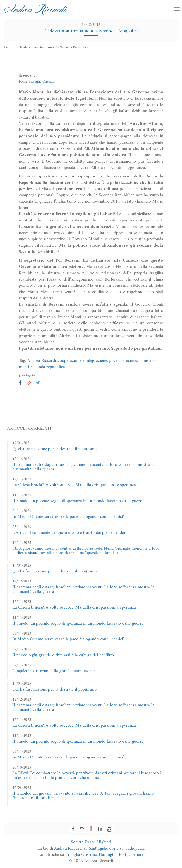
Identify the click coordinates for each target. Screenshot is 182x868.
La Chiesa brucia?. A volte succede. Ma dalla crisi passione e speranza (74, 485)
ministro (146, 361)
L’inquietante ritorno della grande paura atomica (55, 671)
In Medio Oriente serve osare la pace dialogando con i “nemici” (68, 517)
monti (24, 367)
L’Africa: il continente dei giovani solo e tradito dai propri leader (69, 533)
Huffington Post (113, 855)
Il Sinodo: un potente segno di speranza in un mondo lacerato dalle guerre (78, 501)
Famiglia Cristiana (42, 82)
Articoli (9, 48)
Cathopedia (135, 849)
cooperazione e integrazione (82, 361)
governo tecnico (123, 361)
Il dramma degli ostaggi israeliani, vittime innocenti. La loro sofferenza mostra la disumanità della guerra (83, 467)
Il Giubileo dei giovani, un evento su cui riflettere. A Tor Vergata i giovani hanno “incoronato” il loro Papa (83, 796)
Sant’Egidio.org (102, 849)
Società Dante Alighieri (91, 842)
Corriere (136, 855)
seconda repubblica (48, 367)
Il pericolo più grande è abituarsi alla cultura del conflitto (63, 655)
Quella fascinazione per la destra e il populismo (55, 449)
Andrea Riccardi (42, 361)
